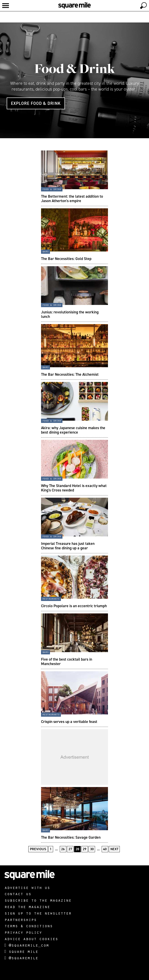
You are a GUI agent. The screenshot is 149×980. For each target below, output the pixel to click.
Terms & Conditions (29, 926)
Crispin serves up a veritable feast (69, 722)
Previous (38, 849)
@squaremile (21, 958)
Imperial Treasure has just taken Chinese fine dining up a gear (68, 546)
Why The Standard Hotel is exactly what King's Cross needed (74, 488)
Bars (46, 251)
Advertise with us (27, 887)
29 (85, 849)
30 (92, 849)
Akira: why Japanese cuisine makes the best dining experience (73, 430)
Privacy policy (23, 932)
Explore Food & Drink (36, 103)
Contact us (18, 894)
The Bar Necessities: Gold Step (66, 259)
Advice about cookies (31, 939)
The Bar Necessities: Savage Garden (71, 837)
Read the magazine (27, 907)
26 (63, 849)
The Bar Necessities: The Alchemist (70, 374)
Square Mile (21, 951)
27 (70, 849)
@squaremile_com (27, 945)
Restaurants (51, 599)
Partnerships (21, 919)
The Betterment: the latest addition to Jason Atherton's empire (72, 199)
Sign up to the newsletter (38, 913)
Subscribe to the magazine (38, 900)
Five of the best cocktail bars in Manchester (67, 661)
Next (114, 849)
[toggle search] (143, 6)
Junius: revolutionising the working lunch (70, 314)
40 (105, 849)
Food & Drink (75, 68)
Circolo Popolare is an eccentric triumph (74, 606)
